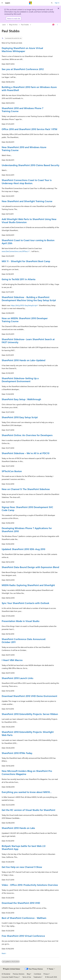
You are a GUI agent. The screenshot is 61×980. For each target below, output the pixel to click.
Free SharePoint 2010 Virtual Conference (23, 936)
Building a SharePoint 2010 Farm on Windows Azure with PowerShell (29, 89)
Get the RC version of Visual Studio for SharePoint (28, 810)
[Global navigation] (2, 3)
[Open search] (52, 3)
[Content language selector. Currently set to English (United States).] (12, 969)
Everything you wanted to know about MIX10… (27, 792)
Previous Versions (19, 974)
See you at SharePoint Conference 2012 (23, 69)
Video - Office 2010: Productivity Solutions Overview (30, 885)
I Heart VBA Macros (12, 660)
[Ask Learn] (53, 25)
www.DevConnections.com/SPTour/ (15, 251)
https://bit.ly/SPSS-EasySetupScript (24, 305)
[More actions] (57, 25)
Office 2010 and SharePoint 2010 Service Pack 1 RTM (29, 129)
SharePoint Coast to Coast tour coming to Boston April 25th (28, 242)
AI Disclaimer (6, 974)
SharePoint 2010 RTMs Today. (17, 753)
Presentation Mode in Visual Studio (21, 621)
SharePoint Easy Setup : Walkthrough (21, 399)
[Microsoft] (30, 3)
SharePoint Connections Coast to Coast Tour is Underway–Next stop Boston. (27, 182)
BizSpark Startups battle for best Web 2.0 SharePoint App (24, 847)
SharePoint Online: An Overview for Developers (27, 435)
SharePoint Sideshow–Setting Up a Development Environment (20, 380)
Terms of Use (27, 977)
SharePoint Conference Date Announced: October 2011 (24, 641)
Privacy (46, 974)
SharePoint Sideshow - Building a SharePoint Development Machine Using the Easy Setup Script (29, 299)
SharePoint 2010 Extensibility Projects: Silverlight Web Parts (28, 733)
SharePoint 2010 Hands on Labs (18, 828)
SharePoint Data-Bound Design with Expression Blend (30, 567)
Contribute (37, 974)
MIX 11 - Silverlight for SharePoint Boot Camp (26, 261)
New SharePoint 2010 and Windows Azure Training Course (24, 149)
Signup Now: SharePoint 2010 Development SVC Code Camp (27, 509)
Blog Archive (13, 25)
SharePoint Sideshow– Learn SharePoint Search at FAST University (28, 341)
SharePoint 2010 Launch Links (17, 678)
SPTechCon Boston (12, 471)
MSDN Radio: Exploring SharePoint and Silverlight (28, 585)
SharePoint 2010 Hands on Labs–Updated (23, 360)
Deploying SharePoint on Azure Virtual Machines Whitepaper (22, 50)
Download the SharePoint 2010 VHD (21, 903)
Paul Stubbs (25, 25)
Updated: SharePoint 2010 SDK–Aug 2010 (23, 549)
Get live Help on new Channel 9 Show (22, 867)
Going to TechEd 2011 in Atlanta (19, 279)
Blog (28, 974)
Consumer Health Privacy (10, 977)
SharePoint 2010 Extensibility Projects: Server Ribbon (30, 714)
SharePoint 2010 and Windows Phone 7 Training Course (23, 110)
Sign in (57, 3)
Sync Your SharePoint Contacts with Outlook (25, 603)
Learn (4, 25)
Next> (4, 953)
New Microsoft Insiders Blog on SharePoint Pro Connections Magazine (27, 772)
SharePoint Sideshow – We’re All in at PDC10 (26, 453)
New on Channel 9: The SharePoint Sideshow (26, 489)
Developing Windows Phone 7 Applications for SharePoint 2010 (27, 530)
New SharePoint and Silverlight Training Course (27, 201)
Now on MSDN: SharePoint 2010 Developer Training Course (25, 320)
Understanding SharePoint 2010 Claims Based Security (30, 165)
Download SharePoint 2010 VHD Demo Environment (29, 696)
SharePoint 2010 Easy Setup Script (20, 417)
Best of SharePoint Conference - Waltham (24, 918)
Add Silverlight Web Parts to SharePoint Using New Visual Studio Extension (29, 221)
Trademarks (37, 977)
